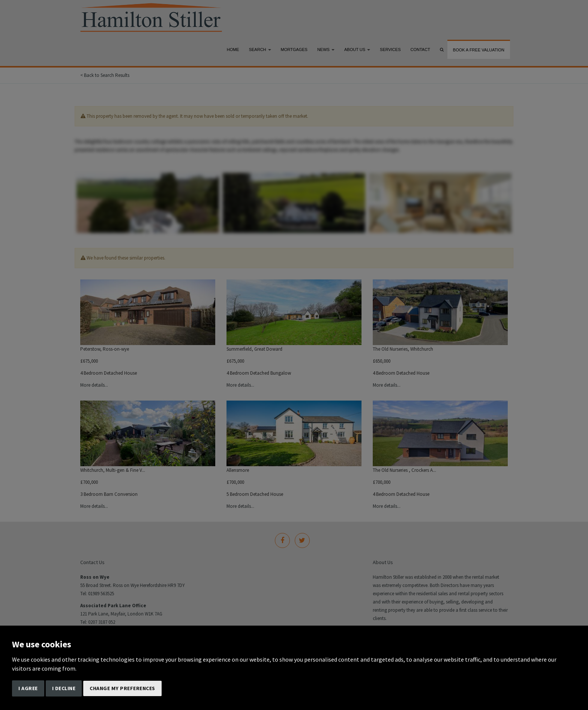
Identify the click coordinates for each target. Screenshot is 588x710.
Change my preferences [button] (122, 688)
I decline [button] (64, 688)
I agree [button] (28, 688)
